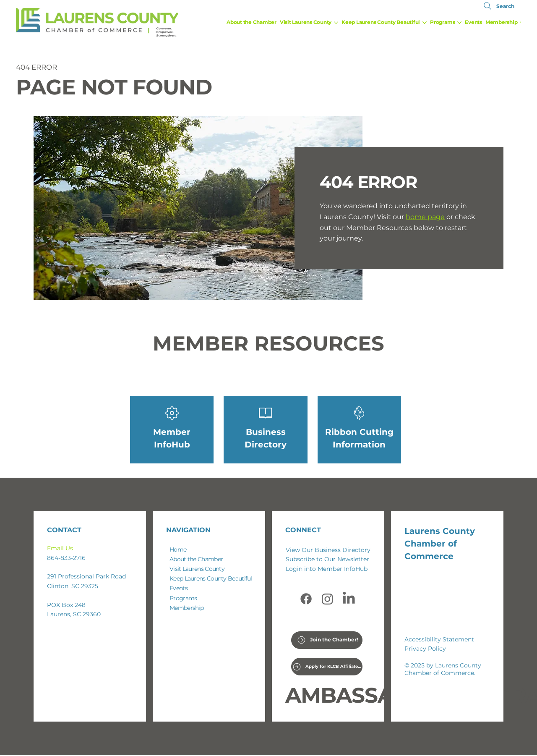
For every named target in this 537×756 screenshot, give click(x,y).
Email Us (60, 548)
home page (425, 217)
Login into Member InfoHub (327, 569)
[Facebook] (306, 599)
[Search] (498, 6)
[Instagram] (327, 599)
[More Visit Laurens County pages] (336, 23)
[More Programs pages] (459, 23)
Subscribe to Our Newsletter (327, 559)
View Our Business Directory (328, 550)
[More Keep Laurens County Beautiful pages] (425, 23)
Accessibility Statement (439, 639)
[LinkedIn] (349, 599)
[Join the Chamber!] (328, 640)
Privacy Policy (425, 649)
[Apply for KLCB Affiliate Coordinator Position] (327, 667)
